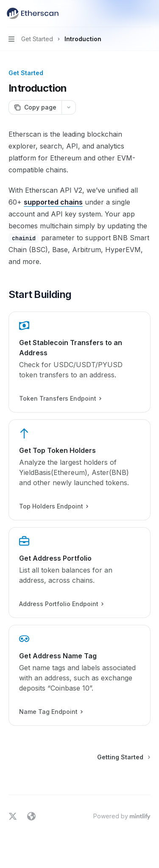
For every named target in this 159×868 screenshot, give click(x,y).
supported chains (53, 202)
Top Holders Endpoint (53, 506)
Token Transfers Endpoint (60, 399)
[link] (79, 362)
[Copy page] (35, 107)
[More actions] (148, 14)
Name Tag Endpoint (51, 712)
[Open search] (132, 14)
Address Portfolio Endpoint (61, 604)
